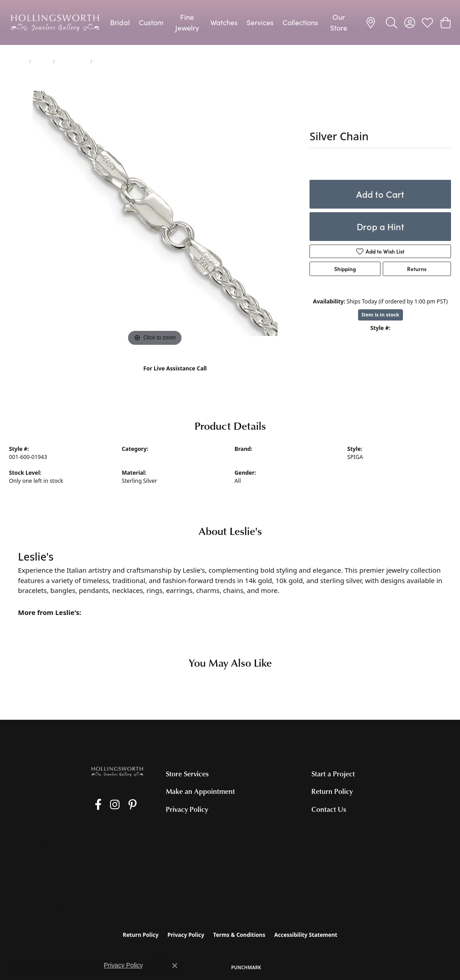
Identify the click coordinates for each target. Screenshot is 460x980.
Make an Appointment (200, 791)
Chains (42, 62)
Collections (300, 22)
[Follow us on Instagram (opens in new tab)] (106, 805)
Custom (151, 22)
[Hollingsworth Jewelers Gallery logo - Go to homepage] (55, 22)
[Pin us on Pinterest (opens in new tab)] (119, 805)
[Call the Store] (35, 830)
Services (260, 22)
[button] (391, 22)
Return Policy (332, 791)
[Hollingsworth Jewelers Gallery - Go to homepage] (117, 771)
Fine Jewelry (187, 22)
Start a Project (333, 774)
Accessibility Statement (305, 935)
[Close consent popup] (175, 966)
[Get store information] (39, 842)
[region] (155, 214)
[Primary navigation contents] (230, 22)
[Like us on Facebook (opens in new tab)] (94, 805)
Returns (417, 269)
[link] (372, 22)
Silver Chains (73, 62)
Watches (224, 22)
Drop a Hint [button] (380, 226)
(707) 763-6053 (175, 378)
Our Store (339, 22)
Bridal (120, 22)
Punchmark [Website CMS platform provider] (246, 967)
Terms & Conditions (239, 935)
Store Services (187, 774)
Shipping (345, 269)
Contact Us (329, 809)
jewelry (17, 62)
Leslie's (243, 457)
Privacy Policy (187, 809)
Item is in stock (380, 314)
